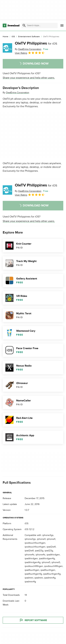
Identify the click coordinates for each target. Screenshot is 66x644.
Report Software (33, 620)
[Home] (5, 37)
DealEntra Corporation (18, 93)
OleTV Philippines (36, 43)
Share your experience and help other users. (29, 78)
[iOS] (13, 37)
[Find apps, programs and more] (39, 25)
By (28, 49)
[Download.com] (11, 25)
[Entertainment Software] (29, 37)
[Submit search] (24, 25)
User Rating (30, 53)
